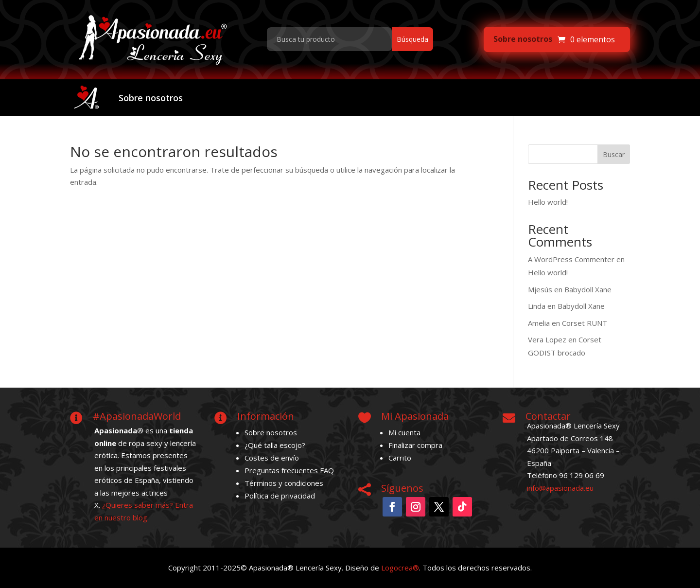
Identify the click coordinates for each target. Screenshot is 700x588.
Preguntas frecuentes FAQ (289, 470)
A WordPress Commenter (571, 259)
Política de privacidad (280, 496)
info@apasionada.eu (560, 488)
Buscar (614, 154)
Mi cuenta (404, 432)
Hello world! (548, 202)
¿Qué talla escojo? (275, 445)
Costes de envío (272, 458)
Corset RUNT (585, 323)
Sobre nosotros (523, 39)
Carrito (400, 458)
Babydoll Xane (588, 289)
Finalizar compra (415, 445)
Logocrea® (400, 568)
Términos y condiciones (284, 483)
